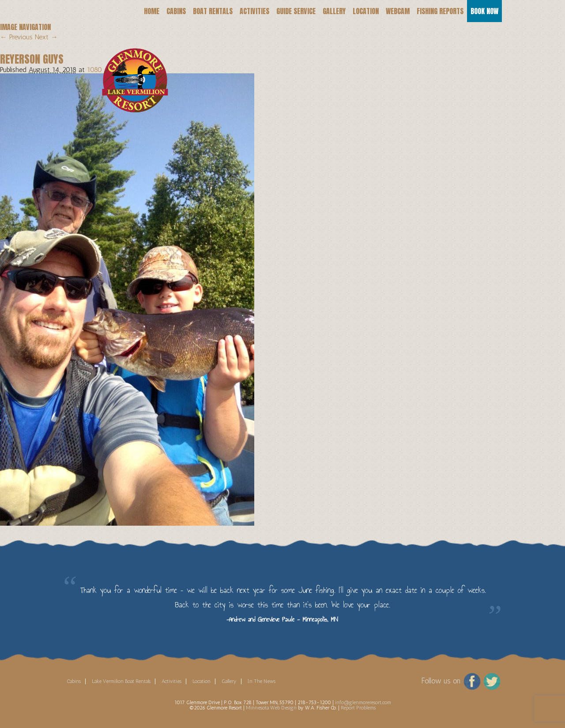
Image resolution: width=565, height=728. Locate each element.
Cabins (176, 11)
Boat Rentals (213, 11)
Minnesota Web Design (271, 708)
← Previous (16, 37)
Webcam (398, 11)
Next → (46, 37)
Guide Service (296, 11)
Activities (254, 11)
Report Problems (358, 708)
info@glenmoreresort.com (363, 702)
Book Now (484, 11)
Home (152, 11)
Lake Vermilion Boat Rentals (121, 681)
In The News (262, 681)
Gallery (334, 11)
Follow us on (441, 681)
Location (366, 11)
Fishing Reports (440, 11)
